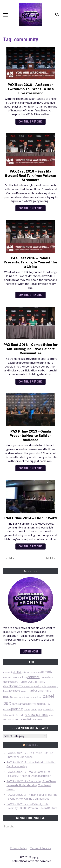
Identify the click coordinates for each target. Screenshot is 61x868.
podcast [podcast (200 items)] (17, 709)
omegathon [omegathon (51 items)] (36, 697)
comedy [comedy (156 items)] (47, 672)
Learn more (31, 652)
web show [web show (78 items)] (21, 719)
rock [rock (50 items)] (40, 709)
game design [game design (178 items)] (28, 682)
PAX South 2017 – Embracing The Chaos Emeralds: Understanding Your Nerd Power (31, 785)
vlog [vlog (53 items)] (51, 715)
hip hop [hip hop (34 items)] (54, 687)
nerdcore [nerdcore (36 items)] (25, 697)
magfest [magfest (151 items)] (33, 690)
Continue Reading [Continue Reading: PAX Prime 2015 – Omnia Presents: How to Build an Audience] (30, 468)
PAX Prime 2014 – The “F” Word (31, 518)
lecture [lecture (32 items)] (23, 691)
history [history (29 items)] (6, 691)
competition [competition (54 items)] (20, 677)
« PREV (10, 558)
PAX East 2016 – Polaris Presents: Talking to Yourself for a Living (31, 262)
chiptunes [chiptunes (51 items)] (36, 672)
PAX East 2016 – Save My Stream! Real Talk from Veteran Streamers (30, 176)
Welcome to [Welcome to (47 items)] (33, 719)
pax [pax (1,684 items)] (7, 703)
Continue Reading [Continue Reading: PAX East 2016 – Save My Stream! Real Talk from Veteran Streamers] (30, 208)
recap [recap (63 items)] (34, 709)
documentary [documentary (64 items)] (11, 682)
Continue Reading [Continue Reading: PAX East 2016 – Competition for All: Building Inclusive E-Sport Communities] (30, 382)
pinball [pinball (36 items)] (48, 704)
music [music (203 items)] (8, 697)
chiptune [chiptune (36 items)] (26, 672)
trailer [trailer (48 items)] (22, 715)
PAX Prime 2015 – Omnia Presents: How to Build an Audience (30, 436)
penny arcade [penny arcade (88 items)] (20, 704)
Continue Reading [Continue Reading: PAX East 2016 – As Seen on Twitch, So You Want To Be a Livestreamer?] (30, 122)
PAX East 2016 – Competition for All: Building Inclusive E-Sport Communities (30, 349)
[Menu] (5, 15)
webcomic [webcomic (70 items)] (9, 719)
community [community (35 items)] (8, 677)
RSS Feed (32, 745)
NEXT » (51, 558)
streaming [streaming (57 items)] (48, 709)
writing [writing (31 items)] (42, 719)
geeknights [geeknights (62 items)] (40, 686)
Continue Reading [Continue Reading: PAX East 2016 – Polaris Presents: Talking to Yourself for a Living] (30, 295)
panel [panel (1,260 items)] (48, 696)
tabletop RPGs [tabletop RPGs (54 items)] (11, 715)
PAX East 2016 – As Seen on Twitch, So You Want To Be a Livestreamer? (31, 89)
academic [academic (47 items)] (8, 672)
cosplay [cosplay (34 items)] (43, 677)
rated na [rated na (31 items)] (27, 709)
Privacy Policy (18, 848)
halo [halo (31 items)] (49, 687)
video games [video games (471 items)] (37, 714)
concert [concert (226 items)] (33, 677)
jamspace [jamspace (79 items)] (15, 691)
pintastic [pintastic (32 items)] (7, 709)
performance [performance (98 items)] (37, 704)
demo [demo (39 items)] (50, 677)
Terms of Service (41, 848)
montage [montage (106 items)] (45, 691)
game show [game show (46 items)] (28, 686)
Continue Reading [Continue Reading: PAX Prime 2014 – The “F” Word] (30, 546)
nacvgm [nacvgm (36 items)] (16, 697)
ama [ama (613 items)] (17, 671)
